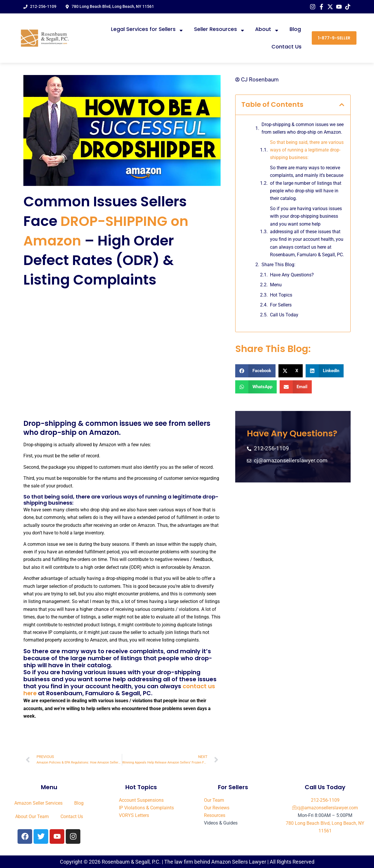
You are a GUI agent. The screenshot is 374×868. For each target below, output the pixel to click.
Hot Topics (281, 295)
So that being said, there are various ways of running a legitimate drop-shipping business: (307, 150)
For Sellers (281, 305)
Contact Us (286, 47)
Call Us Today (284, 315)
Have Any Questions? (292, 275)
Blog (295, 29)
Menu (276, 285)
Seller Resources (220, 29)
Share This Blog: (278, 265)
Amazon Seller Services (38, 802)
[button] (342, 105)
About (267, 29)
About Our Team (32, 816)
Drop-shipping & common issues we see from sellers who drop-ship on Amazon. (303, 128)
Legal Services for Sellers (147, 29)
